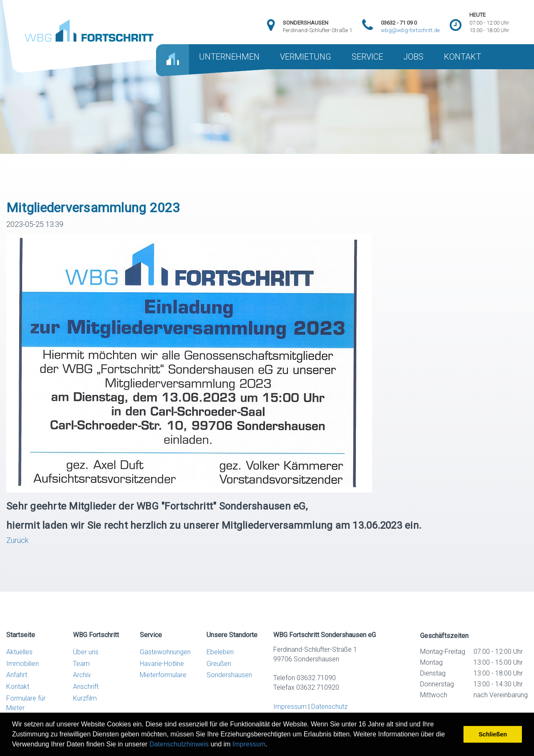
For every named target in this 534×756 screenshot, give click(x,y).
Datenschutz (329, 707)
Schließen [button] (493, 734)
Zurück (17, 540)
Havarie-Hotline (162, 664)
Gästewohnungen (165, 652)
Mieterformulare (163, 675)
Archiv (82, 675)
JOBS (413, 57)
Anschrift (86, 687)
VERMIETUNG (306, 57)
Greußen (219, 664)
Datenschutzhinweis (179, 744)
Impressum (249, 744)
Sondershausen (229, 675)
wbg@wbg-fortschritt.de (410, 30)
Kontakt (18, 687)
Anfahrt (17, 675)
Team (81, 664)
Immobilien (23, 664)
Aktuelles (19, 652)
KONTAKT (462, 57)
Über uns (86, 652)
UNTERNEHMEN (229, 57)
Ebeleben (220, 652)
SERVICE (367, 57)
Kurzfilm (85, 698)
